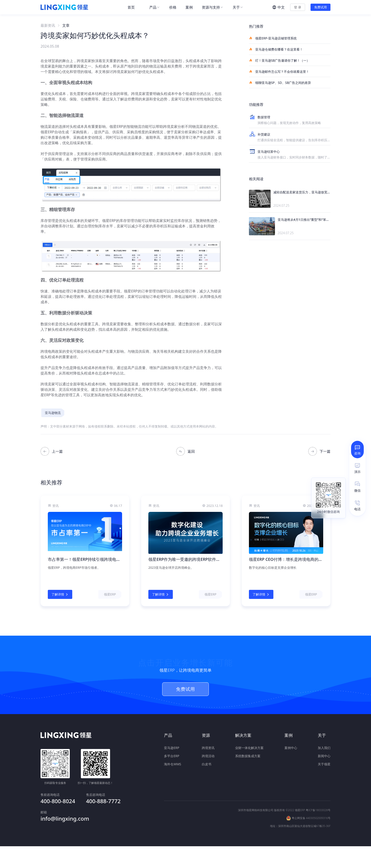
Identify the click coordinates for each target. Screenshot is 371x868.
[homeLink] (64, 7)
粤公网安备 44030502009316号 (311, 802)
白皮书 (207, 764)
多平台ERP (172, 756)
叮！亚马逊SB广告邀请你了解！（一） (279, 60)
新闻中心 (324, 756)
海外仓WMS (172, 764)
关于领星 (324, 764)
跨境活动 (208, 756)
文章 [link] (66, 25)
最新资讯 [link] (48, 25)
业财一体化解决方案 (249, 748)
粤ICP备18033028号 (318, 794)
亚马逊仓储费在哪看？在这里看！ (276, 49)
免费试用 (320, 7)
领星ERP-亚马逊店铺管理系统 (273, 38)
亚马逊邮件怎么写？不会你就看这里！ (279, 71)
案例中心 (291, 748)
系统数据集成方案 (248, 756)
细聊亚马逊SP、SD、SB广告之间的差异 (280, 83)
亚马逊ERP (172, 748)
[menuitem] (134, 7)
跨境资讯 (208, 748)
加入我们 (324, 748)
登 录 (298, 7)
